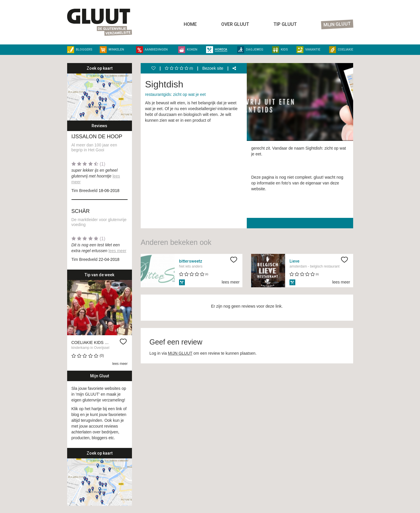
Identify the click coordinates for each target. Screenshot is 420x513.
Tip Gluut (285, 24)
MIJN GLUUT (180, 353)
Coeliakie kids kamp (94, 342)
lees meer (117, 251)
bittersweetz (191, 261)
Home (190, 24)
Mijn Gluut (337, 24)
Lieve (294, 261)
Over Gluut (235, 24)
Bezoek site (213, 68)
